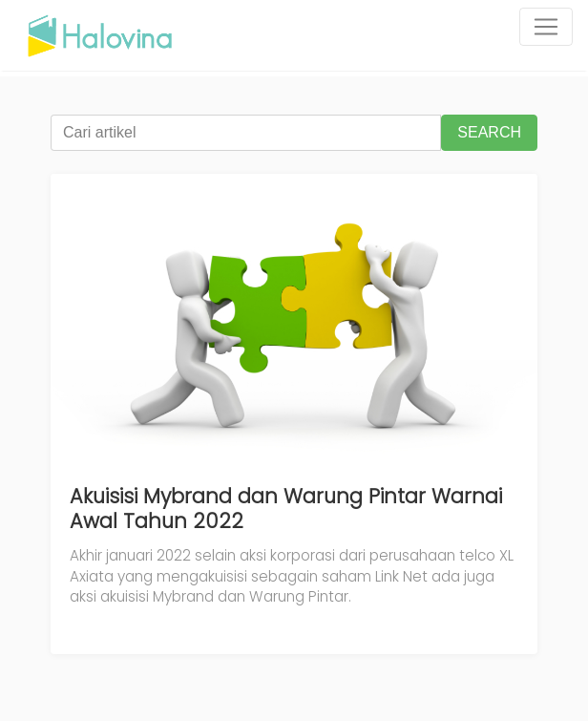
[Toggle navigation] (546, 27)
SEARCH (489, 132)
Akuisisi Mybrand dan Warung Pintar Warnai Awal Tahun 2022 (286, 509)
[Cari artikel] (246, 133)
